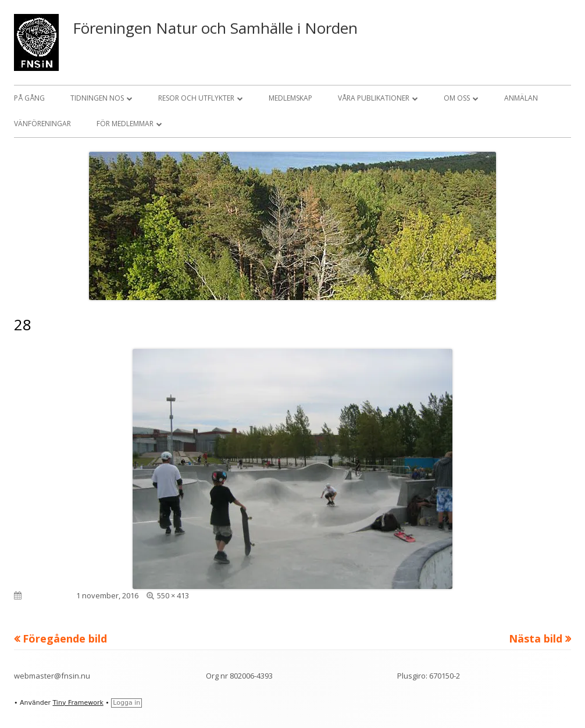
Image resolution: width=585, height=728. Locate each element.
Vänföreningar (42, 124)
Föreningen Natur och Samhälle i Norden (215, 28)
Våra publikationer (374, 98)
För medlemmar (125, 124)
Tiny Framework (78, 703)
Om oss (457, 98)
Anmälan (521, 98)
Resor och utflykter (196, 98)
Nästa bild (536, 638)
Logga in (126, 703)
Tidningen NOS (97, 98)
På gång (29, 98)
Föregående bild (65, 638)
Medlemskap (290, 98)
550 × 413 (173, 595)
